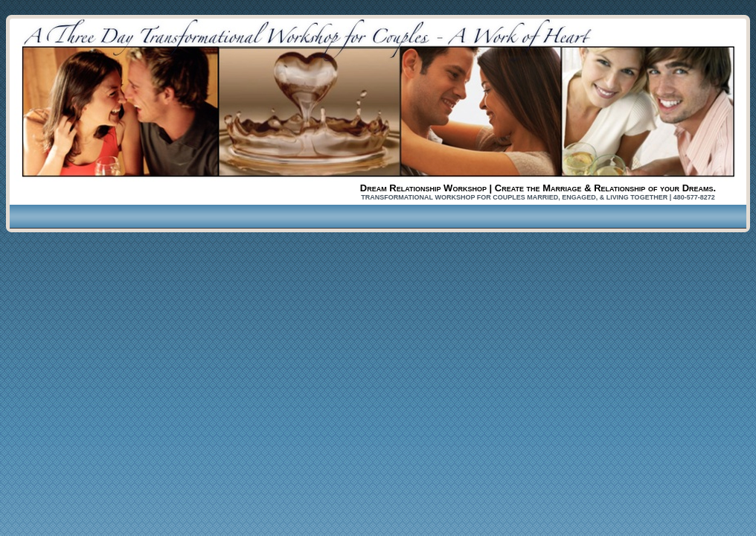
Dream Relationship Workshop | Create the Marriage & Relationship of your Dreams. (538, 188)
